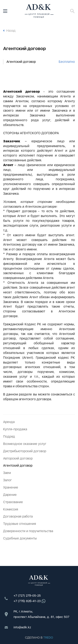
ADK (39, 11)
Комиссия (11, 509)
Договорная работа (18, 516)
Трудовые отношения (20, 524)
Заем (7, 473)
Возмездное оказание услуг (25, 444)
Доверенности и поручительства (28, 531)
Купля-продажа (15, 429)
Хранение (11, 487)
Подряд (9, 436)
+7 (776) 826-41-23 (30, 601)
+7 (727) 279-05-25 (27, 596)
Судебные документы (20, 538)
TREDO (48, 638)
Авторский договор (18, 458)
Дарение (10, 495)
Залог (7, 480)
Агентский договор (41, 62)
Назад (9, 31)
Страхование (13, 502)
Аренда (9, 422)
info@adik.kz (22, 627)
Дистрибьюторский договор (25, 451)
